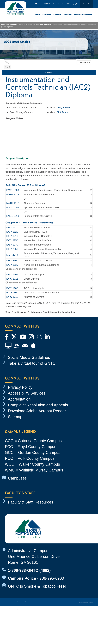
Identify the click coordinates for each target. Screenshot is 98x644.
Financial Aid (66, 4)
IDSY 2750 (12, 240)
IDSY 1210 (12, 236)
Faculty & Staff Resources (31, 502)
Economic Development (83, 15)
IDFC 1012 (12, 297)
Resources (68, 15)
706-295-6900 (52, 578)
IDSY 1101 (12, 274)
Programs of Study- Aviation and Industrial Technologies (40, 24)
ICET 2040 (12, 255)
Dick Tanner (63, 112)
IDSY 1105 (12, 288)
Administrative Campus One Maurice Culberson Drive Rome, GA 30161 (34, 557)
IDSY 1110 (12, 227)
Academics (57, 15)
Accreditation (19, 399)
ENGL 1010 (13, 216)
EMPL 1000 (13, 190)
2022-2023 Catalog (8, 24)
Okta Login (56, 4)
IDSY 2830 (12, 265)
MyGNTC (47, 4)
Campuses (17, 478)
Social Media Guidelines (29, 357)
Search (8, 67)
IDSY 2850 (12, 249)
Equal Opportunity (84, 602)
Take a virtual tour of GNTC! (32, 363)
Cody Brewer (64, 108)
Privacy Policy (20, 387)
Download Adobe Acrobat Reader (37, 411)
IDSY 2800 (12, 260)
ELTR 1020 (12, 293)
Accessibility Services (27, 393)
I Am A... (38, 4)
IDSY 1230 (12, 245)
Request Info (87, 4)
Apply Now (76, 4)
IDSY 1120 (12, 232)
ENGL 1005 (13, 207)
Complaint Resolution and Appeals (38, 405)
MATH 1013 (13, 203)
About (37, 15)
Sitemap (15, 417)
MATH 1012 (13, 194)
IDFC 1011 (12, 279)
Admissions (47, 15)
